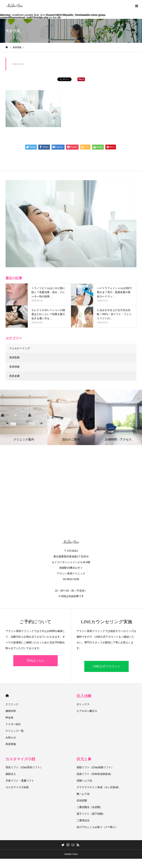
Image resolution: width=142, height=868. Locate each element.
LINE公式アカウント (106, 666)
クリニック (12, 704)
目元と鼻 (84, 759)
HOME (7, 696)
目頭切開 (82, 800)
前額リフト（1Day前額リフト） (95, 767)
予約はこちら (35, 661)
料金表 (9, 717)
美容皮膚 (14, 376)
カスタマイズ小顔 (20, 759)
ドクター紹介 (13, 724)
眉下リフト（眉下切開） (91, 814)
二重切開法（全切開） (89, 807)
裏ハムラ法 (83, 794)
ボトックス (83, 704)
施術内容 (11, 711)
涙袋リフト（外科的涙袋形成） (95, 774)
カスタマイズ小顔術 (17, 787)
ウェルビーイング (20, 348)
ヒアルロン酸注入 (87, 711)
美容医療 (14, 357)
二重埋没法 (83, 820)
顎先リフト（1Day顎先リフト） (24, 767)
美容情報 (14, 367)
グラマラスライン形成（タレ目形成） (99, 787)
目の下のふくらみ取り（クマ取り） (97, 827)
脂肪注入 (11, 774)
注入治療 (84, 696)
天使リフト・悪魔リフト (20, 781)
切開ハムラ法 (84, 781)
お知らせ (11, 737)
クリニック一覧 (15, 731)
